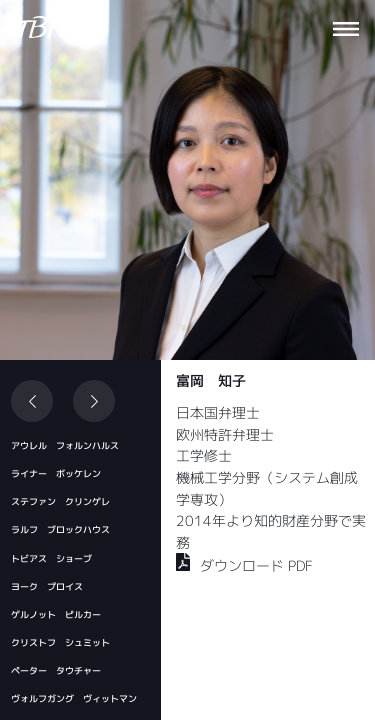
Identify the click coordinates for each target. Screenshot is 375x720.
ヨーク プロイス (47, 586)
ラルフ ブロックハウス (60, 529)
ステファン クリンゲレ (60, 501)
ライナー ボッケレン (56, 473)
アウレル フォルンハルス (65, 445)
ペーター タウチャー (56, 670)
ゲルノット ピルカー (56, 614)
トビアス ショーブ (51, 558)
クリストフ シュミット (60, 642)
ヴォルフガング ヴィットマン (74, 698)
